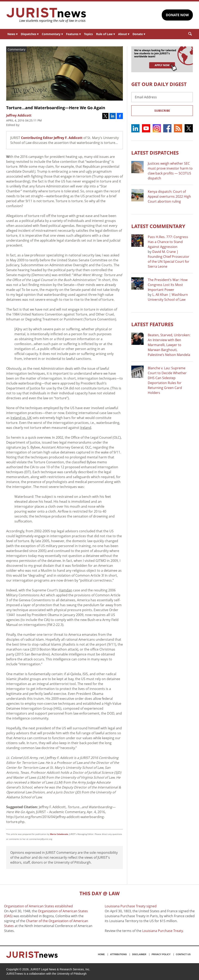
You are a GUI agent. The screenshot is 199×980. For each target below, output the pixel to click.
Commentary (52, 34)
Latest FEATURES (152, 324)
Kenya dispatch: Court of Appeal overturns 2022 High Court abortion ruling (169, 196)
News (12, 34)
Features (73, 34)
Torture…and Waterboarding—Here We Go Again (56, 108)
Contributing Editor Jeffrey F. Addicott (52, 138)
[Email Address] (162, 97)
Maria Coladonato (59, 834)
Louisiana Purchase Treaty (162, 931)
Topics (88, 34)
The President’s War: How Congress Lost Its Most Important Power (168, 285)
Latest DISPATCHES (155, 153)
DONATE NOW (177, 15)
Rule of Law (105, 34)
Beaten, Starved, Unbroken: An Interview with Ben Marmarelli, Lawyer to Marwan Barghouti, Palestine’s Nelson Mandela (169, 345)
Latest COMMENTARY (158, 226)
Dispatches (30, 34)
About (124, 34)
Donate (139, 34)
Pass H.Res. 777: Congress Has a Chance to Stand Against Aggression (168, 242)
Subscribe (162, 111)
